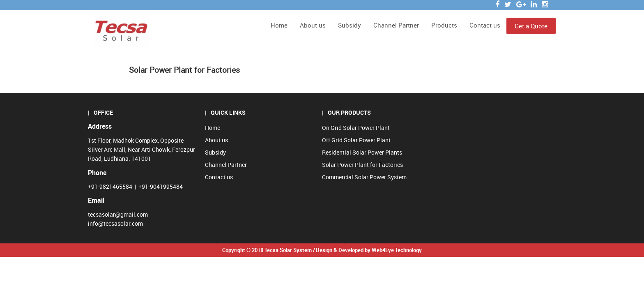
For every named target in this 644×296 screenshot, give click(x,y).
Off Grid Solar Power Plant (356, 140)
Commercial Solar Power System (364, 177)
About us (313, 25)
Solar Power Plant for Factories (362, 165)
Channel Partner (396, 25)
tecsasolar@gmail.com (118, 214)
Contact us (485, 25)
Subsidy (350, 25)
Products (444, 25)
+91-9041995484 (161, 186)
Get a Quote (531, 26)
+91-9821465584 (110, 186)
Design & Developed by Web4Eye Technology (369, 250)
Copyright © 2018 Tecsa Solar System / (269, 250)
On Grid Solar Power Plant (356, 128)
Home (279, 25)
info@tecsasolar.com (115, 223)
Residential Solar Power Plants (362, 152)
